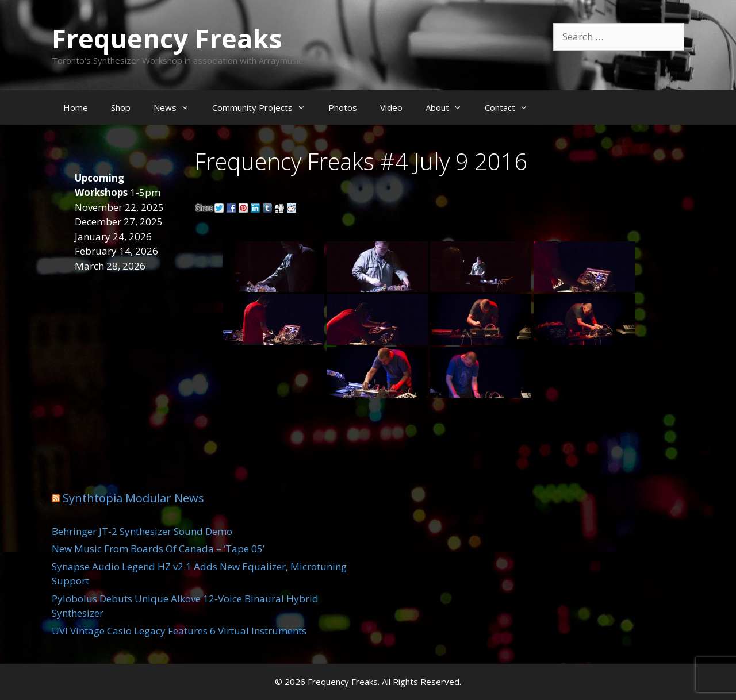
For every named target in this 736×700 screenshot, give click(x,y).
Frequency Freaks (167, 38)
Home (76, 107)
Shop (121, 107)
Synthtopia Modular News (133, 498)
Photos (343, 107)
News (177, 107)
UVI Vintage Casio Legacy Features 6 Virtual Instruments (179, 631)
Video (391, 107)
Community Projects (264, 107)
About (449, 107)
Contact (512, 107)
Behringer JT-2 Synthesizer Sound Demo (142, 531)
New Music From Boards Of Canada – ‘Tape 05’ (158, 549)
